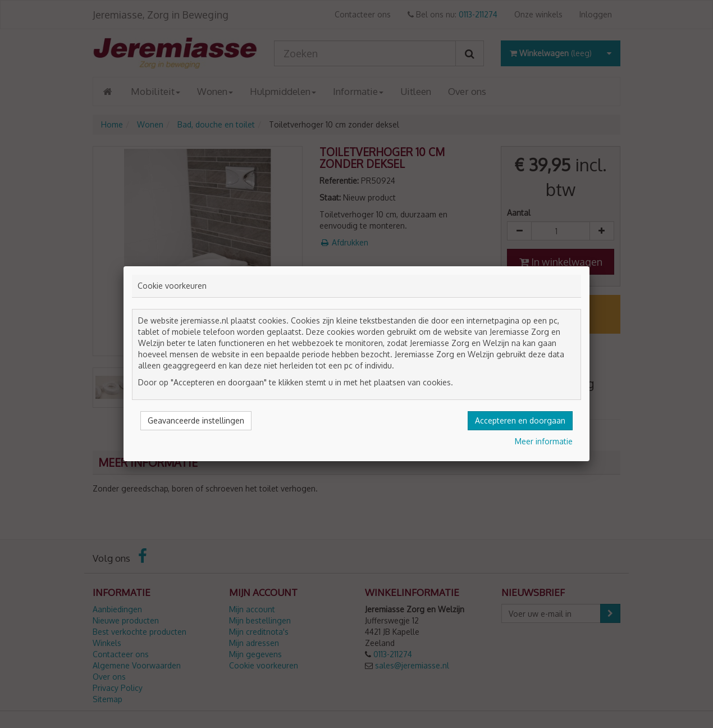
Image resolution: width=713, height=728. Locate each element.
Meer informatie (544, 441)
